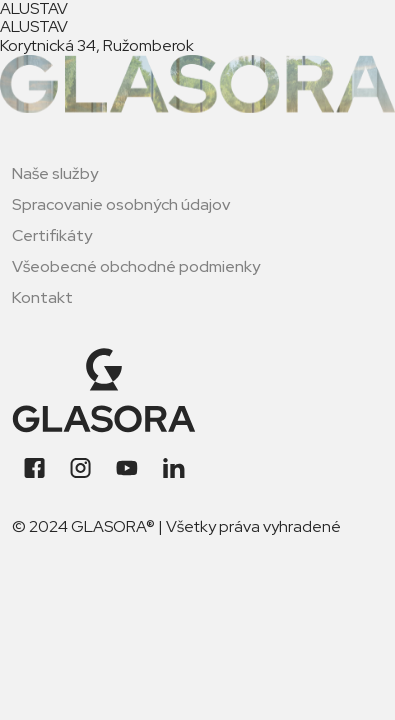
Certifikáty (52, 235)
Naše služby (55, 173)
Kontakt (42, 297)
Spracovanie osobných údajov (121, 204)
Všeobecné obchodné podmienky (136, 266)
